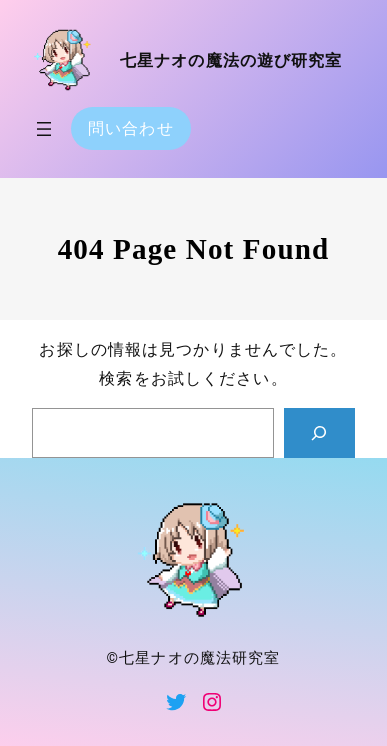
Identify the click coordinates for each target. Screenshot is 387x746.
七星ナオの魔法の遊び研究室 (231, 60)
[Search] (319, 433)
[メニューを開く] (44, 129)
